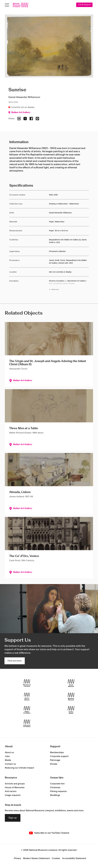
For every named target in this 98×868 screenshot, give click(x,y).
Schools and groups (15, 784)
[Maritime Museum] (71, 697)
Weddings (55, 795)
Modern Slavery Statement (36, 858)
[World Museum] (71, 683)
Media (8, 760)
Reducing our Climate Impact (19, 768)
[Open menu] (7, 5)
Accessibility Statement (74, 858)
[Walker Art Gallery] (27, 710)
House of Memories (15, 788)
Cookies (56, 858)
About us (9, 753)
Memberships (57, 753)
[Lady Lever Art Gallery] (27, 723)
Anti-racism (11, 791)
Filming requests (58, 791)
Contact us (10, 764)
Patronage (55, 760)
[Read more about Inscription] (69, 286)
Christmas (55, 788)
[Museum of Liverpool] (27, 683)
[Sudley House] (71, 710)
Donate (54, 764)
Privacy (17, 858)
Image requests (13, 795)
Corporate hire (57, 784)
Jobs (7, 756)
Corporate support (59, 756)
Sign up (13, 818)
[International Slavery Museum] (27, 697)
